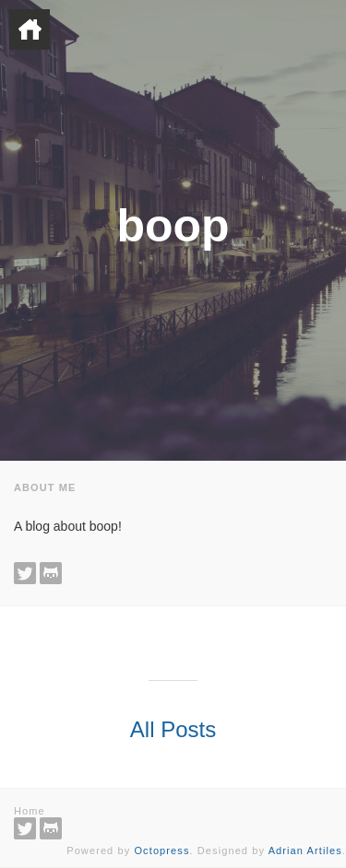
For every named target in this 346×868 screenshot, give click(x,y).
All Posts (173, 729)
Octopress (161, 850)
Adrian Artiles (305, 850)
